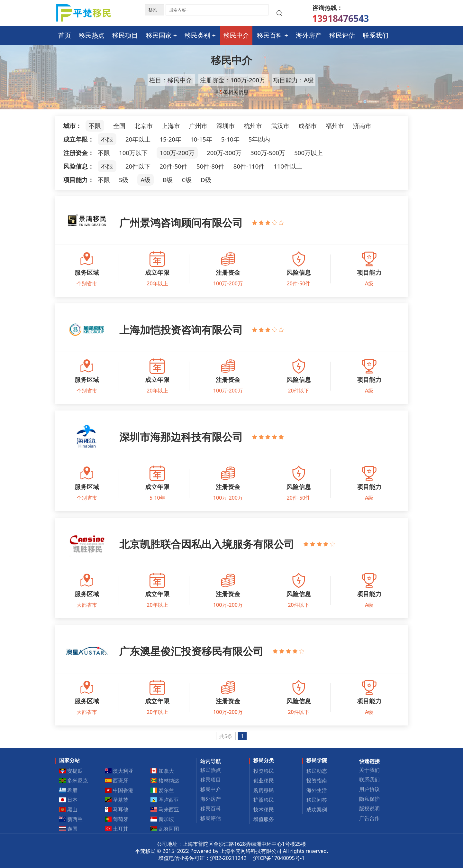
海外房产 (309, 35)
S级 (124, 180)
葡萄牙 (117, 819)
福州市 (335, 126)
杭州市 (253, 126)
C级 (187, 180)
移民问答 (317, 800)
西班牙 (117, 780)
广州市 (198, 126)
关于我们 (369, 770)
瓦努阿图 (165, 829)
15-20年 (170, 139)
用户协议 (369, 789)
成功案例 (317, 809)
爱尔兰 (162, 790)
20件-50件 (173, 166)
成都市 (308, 126)
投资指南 (317, 780)
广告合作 (369, 818)
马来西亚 (165, 809)
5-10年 (230, 139)
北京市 (144, 126)
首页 (65, 35)
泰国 (68, 829)
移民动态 (317, 771)
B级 (168, 180)
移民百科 (270, 35)
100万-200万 (177, 153)
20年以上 (138, 139)
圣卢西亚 (165, 800)
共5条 (226, 736)
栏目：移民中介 (171, 80)
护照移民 (264, 800)
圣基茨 (117, 800)
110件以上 (288, 166)
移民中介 (236, 35)
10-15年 (201, 139)
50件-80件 (210, 166)
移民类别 (197, 35)
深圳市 (226, 126)
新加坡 (162, 819)
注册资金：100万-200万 (233, 80)
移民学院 (317, 760)
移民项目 (125, 35)
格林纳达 (165, 780)
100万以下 (133, 153)
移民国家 (159, 35)
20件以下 (138, 166)
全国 (119, 126)
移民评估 (342, 35)
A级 (145, 180)
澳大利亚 (119, 771)
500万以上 (309, 153)
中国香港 (119, 790)
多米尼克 (74, 780)
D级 (206, 180)
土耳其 (117, 829)
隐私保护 (369, 799)
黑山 (68, 809)
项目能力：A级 (294, 80)
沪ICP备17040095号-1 (279, 858)
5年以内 (259, 139)
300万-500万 (268, 153)
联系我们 (376, 35)
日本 (68, 800)
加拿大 (162, 771)
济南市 (362, 126)
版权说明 (369, 808)
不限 (95, 126)
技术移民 (264, 809)
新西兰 (71, 819)
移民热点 (92, 35)
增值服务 (264, 819)
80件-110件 (249, 166)
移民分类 (264, 760)
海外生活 (317, 790)
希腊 (68, 790)
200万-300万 (224, 153)
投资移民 (264, 771)
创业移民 (264, 780)
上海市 (171, 126)
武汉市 (280, 126)
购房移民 (264, 790)
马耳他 (117, 809)
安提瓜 (71, 771)
